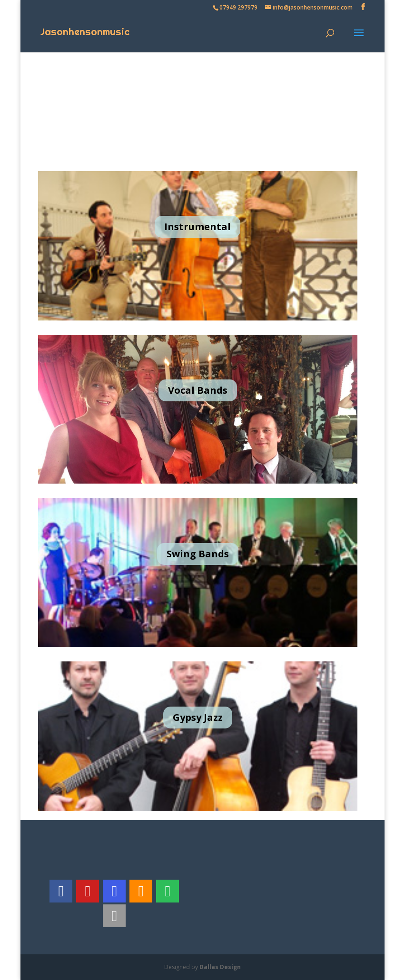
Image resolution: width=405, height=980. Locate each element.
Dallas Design (220, 967)
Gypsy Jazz (198, 717)
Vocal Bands (198, 390)
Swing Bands (198, 554)
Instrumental (198, 227)
